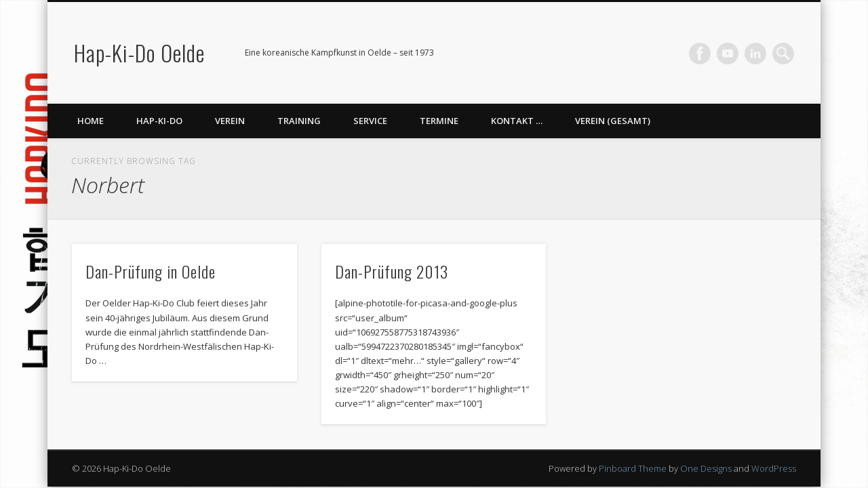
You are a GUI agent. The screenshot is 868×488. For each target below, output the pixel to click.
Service (370, 121)
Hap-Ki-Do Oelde (139, 53)
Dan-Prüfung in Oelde (151, 271)
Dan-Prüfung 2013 (392, 271)
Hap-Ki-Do (159, 121)
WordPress (774, 468)
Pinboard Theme (633, 468)
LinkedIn (755, 54)
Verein (230, 121)
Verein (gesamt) (613, 121)
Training (299, 121)
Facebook (700, 54)
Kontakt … (517, 121)
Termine (439, 121)
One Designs (706, 468)
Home (91, 121)
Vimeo (728, 54)
